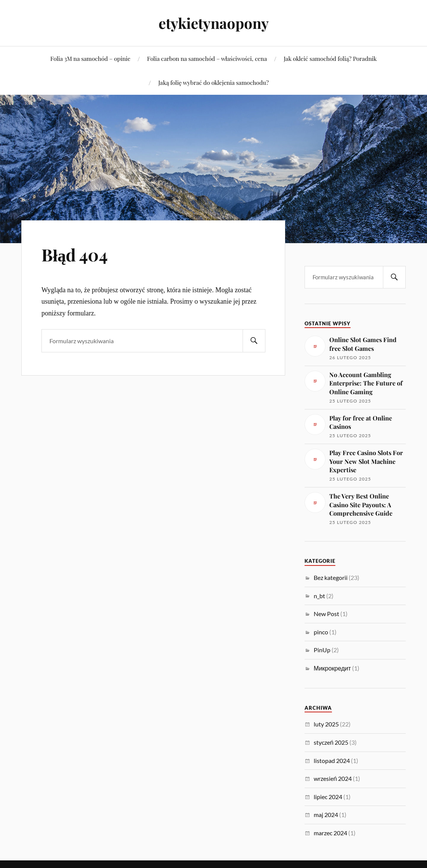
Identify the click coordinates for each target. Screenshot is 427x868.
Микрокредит (332, 668)
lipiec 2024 (328, 797)
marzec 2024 (330, 833)
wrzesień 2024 (333, 778)
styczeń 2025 (331, 742)
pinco (321, 632)
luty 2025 (326, 724)
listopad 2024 (332, 760)
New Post (326, 614)
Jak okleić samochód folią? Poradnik (330, 58)
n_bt (319, 596)
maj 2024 (326, 815)
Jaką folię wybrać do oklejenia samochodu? (213, 82)
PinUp (322, 650)
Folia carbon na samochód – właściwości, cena (207, 58)
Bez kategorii (331, 577)
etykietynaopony (214, 23)
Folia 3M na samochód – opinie (90, 58)
